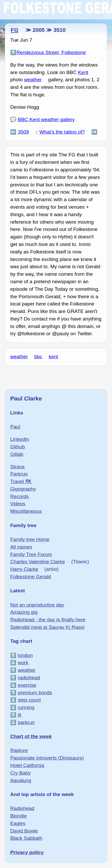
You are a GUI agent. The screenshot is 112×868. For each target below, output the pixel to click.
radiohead (29, 678)
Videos (18, 504)
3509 (23, 132)
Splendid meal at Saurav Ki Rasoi (47, 627)
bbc (38, 357)
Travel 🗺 (21, 481)
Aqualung (21, 780)
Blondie (18, 816)
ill (20, 715)
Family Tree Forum (31, 554)
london (25, 655)
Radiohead (22, 808)
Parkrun (19, 474)
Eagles (18, 823)
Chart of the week (31, 736)
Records (19, 496)
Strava (17, 467)
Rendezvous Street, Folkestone (51, 52)
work (23, 663)
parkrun (26, 722)
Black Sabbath (26, 838)
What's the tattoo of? (62, 132)
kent (53, 357)
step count (29, 700)
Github (17, 447)
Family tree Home (30, 539)
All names (21, 547)
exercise (27, 685)
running (26, 707)
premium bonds (35, 693)
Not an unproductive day (37, 605)
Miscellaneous (26, 511)
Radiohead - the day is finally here (48, 620)
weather (33, 80)
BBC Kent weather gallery (46, 119)
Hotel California (27, 765)
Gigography (23, 489)
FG (14, 30)
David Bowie (24, 831)
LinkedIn (20, 439)
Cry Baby (20, 773)
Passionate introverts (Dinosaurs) (47, 758)
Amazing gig (24, 612)
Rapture (19, 750)
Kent (83, 72)
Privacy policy (27, 852)
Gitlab (17, 454)
